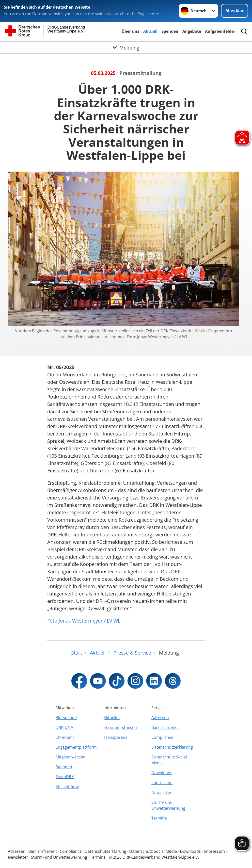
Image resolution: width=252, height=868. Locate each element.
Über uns (130, 31)
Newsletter (161, 792)
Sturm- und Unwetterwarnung (168, 805)
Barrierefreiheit (166, 727)
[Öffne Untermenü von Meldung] (126, 48)
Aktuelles (112, 718)
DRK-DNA (64, 727)
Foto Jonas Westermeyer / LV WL (84, 621)
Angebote (192, 31)
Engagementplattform (76, 747)
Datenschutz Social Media (169, 760)
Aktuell (150, 31)
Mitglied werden (71, 757)
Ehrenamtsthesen (120, 727)
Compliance (162, 737)
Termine (159, 818)
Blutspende (66, 718)
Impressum (162, 783)
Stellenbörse (67, 787)
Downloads (162, 773)
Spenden (170, 31)
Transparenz (115, 737)
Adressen (160, 718)
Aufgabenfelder (220, 31)
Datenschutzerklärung (172, 747)
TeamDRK (65, 777)
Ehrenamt (65, 737)
